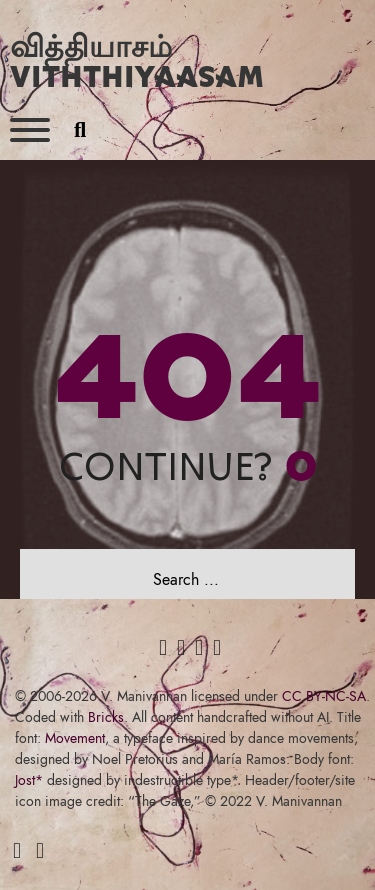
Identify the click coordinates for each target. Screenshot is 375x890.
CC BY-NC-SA (324, 696)
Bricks (106, 717)
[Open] (30, 130)
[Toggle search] (80, 130)
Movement (75, 738)
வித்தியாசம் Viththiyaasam (137, 60)
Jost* (29, 780)
